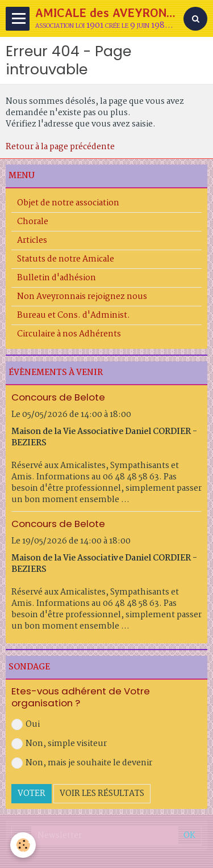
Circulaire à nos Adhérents (69, 334)
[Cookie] (23, 845)
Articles (32, 241)
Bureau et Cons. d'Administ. (74, 315)
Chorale (33, 222)
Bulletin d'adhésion (57, 278)
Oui (26, 724)
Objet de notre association (68, 203)
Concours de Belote (58, 397)
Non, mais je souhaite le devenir (82, 763)
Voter (32, 794)
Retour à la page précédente (60, 147)
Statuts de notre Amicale (66, 259)
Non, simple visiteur (59, 744)
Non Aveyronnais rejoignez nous (82, 297)
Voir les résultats (102, 794)
